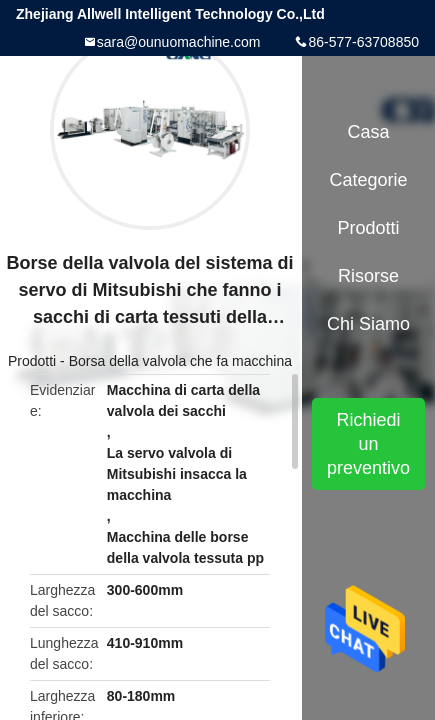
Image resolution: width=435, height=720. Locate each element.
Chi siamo (368, 324)
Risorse (368, 276)
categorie (369, 180)
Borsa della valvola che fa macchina (180, 361)
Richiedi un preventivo (368, 444)
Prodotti (32, 361)
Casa (369, 132)
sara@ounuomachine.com (179, 42)
